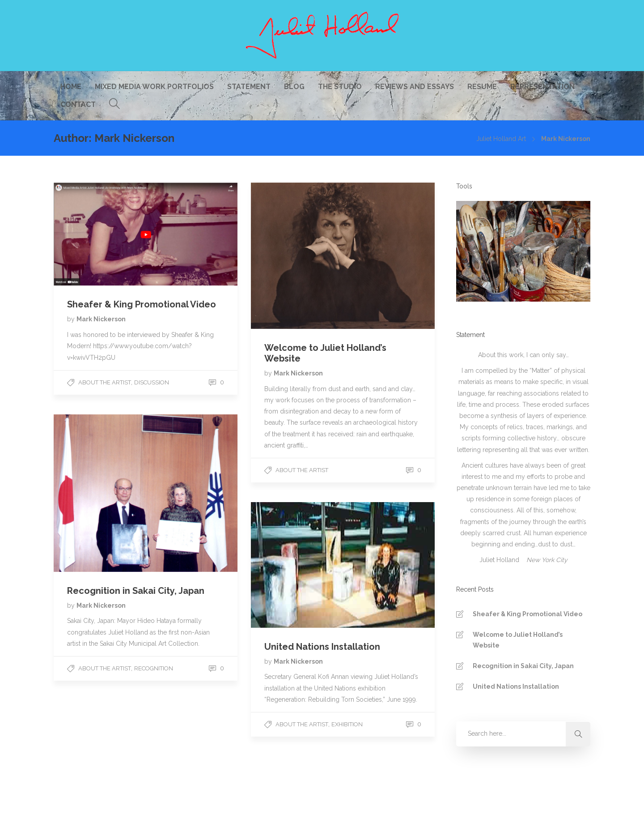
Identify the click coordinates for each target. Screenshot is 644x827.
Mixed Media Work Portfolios (154, 87)
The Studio (340, 87)
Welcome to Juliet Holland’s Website (518, 640)
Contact (78, 104)
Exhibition (347, 724)
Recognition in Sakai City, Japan (523, 666)
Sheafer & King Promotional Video (527, 614)
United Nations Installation (516, 686)
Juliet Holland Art (501, 139)
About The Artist (105, 382)
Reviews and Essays (415, 87)
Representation (542, 87)
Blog (294, 87)
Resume (482, 87)
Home (71, 87)
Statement (249, 87)
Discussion (152, 382)
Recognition (154, 668)
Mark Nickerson (101, 319)
